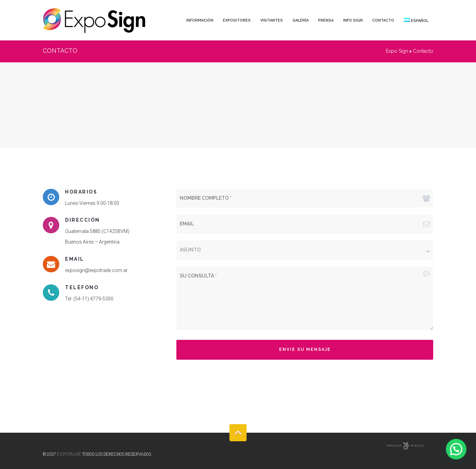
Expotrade (69, 454)
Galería (300, 20)
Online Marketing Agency (405, 447)
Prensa (326, 20)
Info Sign (353, 20)
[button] (456, 449)
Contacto (383, 20)
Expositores (237, 20)
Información (200, 20)
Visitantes (272, 20)
